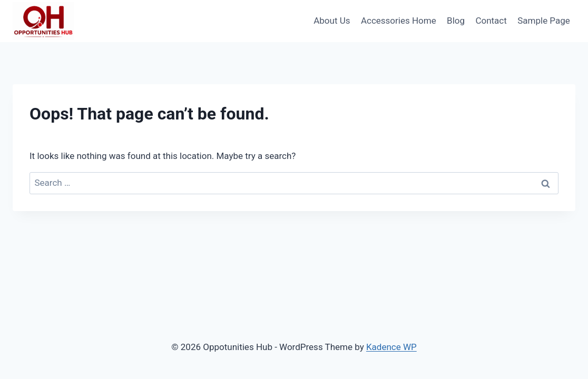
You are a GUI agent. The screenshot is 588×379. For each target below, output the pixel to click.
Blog (456, 21)
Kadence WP (391, 347)
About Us (332, 21)
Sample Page (544, 21)
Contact (491, 21)
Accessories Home (399, 21)
